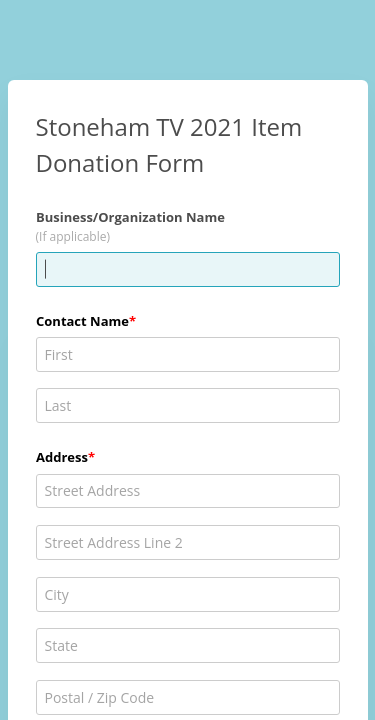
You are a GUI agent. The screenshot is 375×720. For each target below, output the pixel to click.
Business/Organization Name (130, 217)
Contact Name (82, 321)
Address (62, 457)
